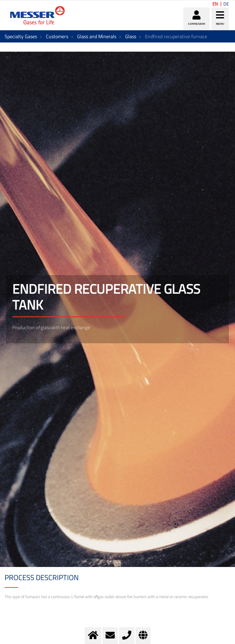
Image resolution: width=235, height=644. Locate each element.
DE (226, 4)
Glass (131, 36)
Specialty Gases (21, 36)
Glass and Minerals (97, 36)
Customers (57, 36)
